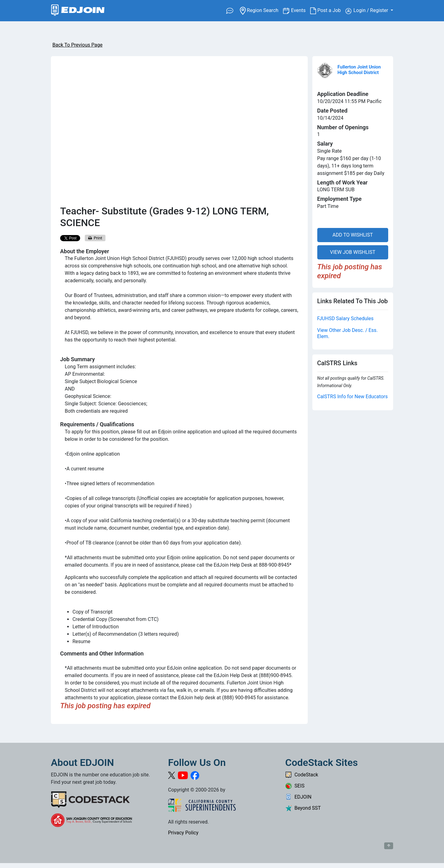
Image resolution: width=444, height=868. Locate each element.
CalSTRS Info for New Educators (353, 397)
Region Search (261, 10)
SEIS (295, 786)
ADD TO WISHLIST (353, 235)
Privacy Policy (183, 833)
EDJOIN (298, 797)
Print (95, 238)
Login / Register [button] (367, 11)
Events (301, 10)
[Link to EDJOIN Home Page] (78, 11)
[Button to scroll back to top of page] (389, 846)
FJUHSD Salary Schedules (345, 318)
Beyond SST (303, 808)
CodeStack (302, 775)
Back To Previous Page (77, 45)
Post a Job (328, 10)
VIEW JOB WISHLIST (353, 252)
